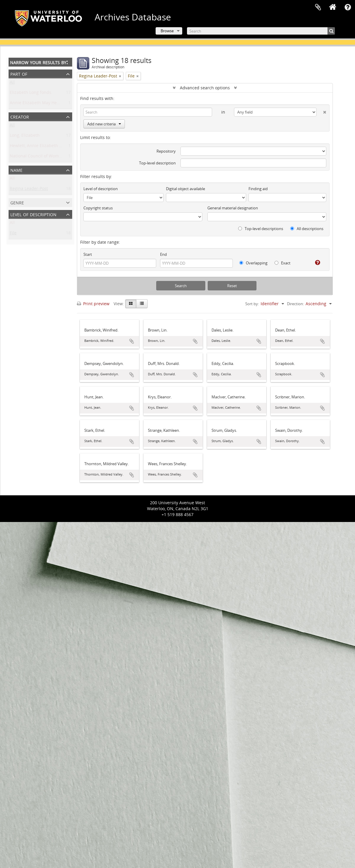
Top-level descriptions (261, 229)
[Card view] (131, 304)
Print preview (93, 304)
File (13, 234)
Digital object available (185, 189)
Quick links (348, 7)
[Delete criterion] (321, 111)
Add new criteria (104, 124)
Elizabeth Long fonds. (31, 94)
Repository (166, 151)
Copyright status (98, 208)
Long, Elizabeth (25, 136)
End (163, 254)
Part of (19, 73)
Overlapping (253, 263)
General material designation (233, 208)
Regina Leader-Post (29, 190)
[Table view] (142, 304)
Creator (20, 116)
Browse (167, 31)
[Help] (315, 263)
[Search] (261, 31)
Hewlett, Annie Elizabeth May (39, 147)
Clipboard (318, 7)
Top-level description (157, 163)
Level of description (33, 214)
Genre (17, 202)
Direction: (295, 304)
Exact (283, 263)
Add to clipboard (132, 341)
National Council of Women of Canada (47, 157)
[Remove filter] (120, 76)
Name (16, 170)
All (12, 83)
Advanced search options (205, 88)
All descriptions (307, 229)
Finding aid (258, 189)
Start (88, 254)
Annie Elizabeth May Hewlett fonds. (45, 104)
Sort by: (252, 304)
